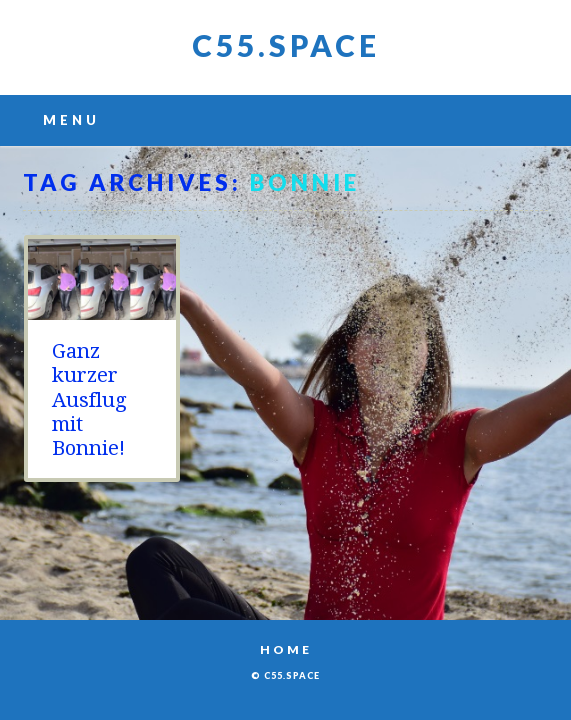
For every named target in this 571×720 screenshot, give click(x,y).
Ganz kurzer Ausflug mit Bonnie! (89, 399)
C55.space (286, 45)
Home (286, 649)
